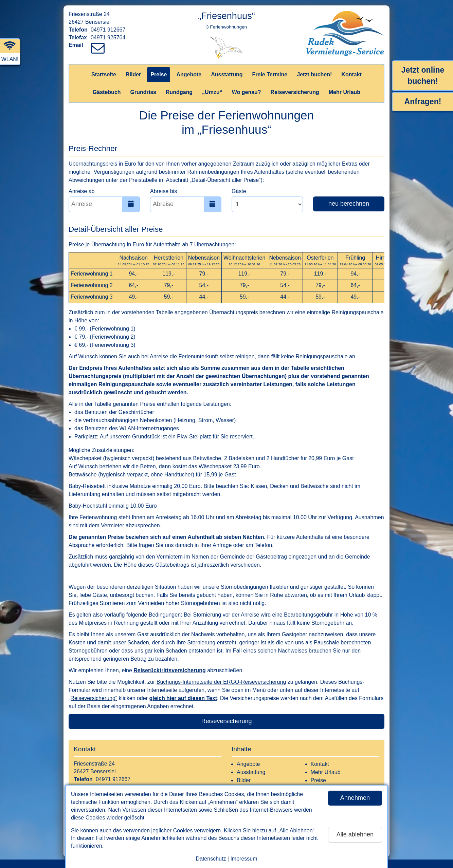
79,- (204, 274)
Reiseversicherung (295, 92)
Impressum (244, 859)
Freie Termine (270, 74)
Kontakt (351, 74)
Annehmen (355, 798)
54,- (204, 285)
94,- (133, 274)
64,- (133, 285)
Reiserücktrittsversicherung (170, 670)
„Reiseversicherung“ (93, 698)
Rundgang (179, 92)
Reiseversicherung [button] (226, 721)
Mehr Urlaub (345, 92)
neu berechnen (349, 204)
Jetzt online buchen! (423, 76)
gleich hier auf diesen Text (183, 698)
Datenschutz (211, 859)
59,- (169, 297)
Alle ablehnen (355, 834)
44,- (204, 297)
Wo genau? (247, 92)
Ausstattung (227, 74)
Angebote (189, 74)
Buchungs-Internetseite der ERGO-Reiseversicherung (221, 682)
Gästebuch (107, 92)
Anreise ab (82, 191)
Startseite (104, 74)
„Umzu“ (212, 92)
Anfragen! (423, 101)
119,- (168, 274)
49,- (133, 297)
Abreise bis (164, 191)
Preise (159, 74)
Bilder (133, 74)
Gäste (239, 191)
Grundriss (143, 92)
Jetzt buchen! (314, 74)
